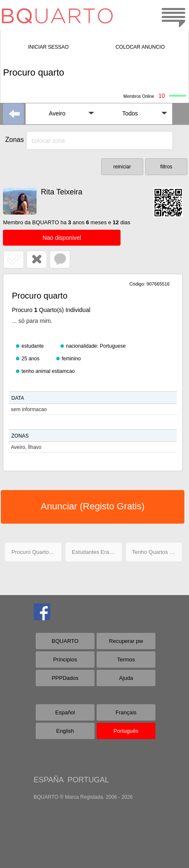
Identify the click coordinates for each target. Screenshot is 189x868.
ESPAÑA (49, 780)
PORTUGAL (88, 780)
